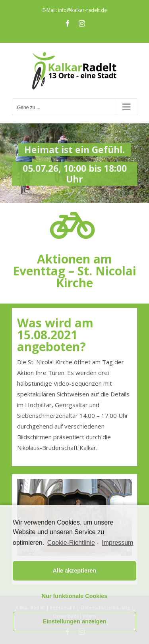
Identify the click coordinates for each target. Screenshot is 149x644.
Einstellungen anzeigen (75, 621)
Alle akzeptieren (75, 571)
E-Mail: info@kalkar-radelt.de (75, 10)
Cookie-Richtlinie (71, 543)
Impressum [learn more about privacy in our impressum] (117, 543)
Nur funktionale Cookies (75, 596)
